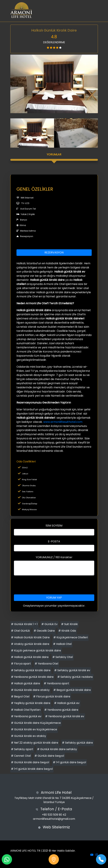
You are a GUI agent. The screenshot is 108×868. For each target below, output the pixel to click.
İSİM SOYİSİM (54, 526)
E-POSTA (54, 541)
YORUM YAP (54, 598)
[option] (54, 84)
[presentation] (54, 585)
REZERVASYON (54, 252)
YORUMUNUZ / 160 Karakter (54, 557)
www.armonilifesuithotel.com (63, 422)
